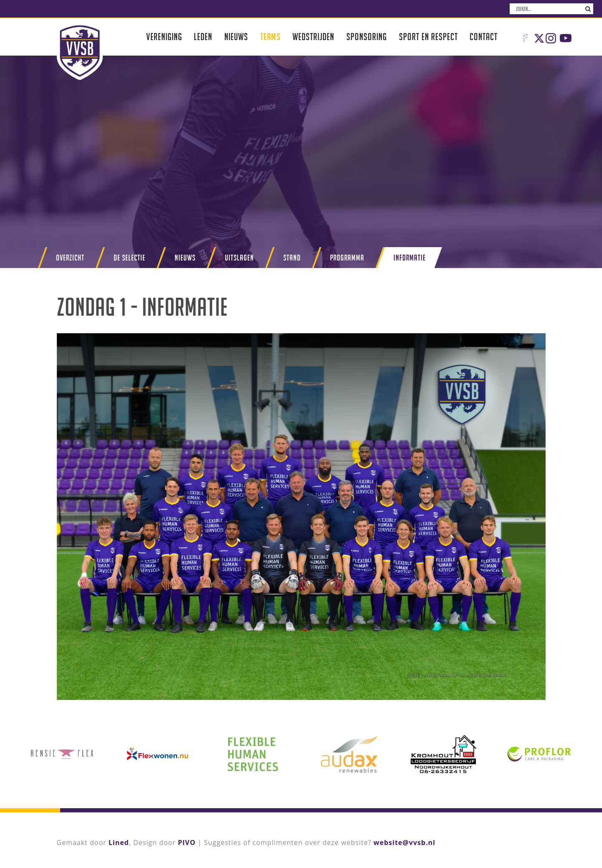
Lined (119, 842)
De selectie (130, 258)
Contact (484, 37)
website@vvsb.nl (404, 842)
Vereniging (164, 37)
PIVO (187, 842)
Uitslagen (239, 258)
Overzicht (70, 258)
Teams (271, 37)
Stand (292, 258)
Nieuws (236, 37)
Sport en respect (428, 37)
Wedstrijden (313, 37)
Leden (203, 37)
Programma (347, 258)
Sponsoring (367, 37)
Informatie (410, 258)
